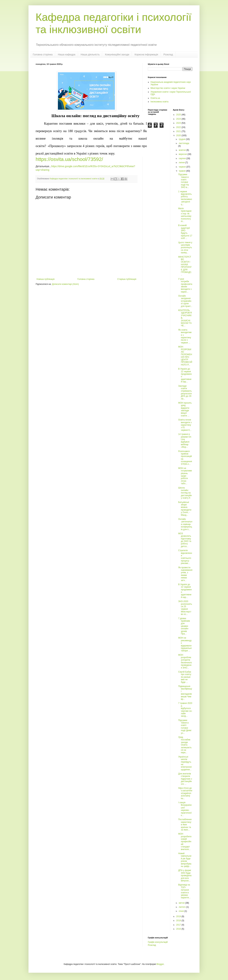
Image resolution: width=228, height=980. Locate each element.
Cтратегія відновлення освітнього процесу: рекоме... (185, 557)
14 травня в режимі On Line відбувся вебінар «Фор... (185, 441)
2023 (179, 123)
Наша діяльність (90, 54)
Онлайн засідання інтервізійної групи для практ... (185, 301)
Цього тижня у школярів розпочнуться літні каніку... (185, 248)
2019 (179, 916)
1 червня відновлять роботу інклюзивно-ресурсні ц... (185, 198)
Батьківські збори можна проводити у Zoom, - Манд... (185, 509)
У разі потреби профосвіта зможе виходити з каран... (185, 285)
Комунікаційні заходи (117, 54)
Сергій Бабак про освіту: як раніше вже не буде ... (185, 677)
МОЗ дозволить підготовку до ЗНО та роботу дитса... (185, 540)
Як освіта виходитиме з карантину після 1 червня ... (185, 336)
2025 (179, 115)
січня (181, 911)
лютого (182, 907)
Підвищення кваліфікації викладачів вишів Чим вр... (185, 693)
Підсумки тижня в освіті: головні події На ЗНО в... (183, 181)
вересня (183, 154)
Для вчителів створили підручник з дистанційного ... (185, 779)
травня (182, 171)
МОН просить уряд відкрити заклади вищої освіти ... (185, 409)
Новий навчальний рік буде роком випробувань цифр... (185, 860)
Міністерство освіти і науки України (168, 88)
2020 (179, 135)
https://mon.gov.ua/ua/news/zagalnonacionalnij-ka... (185, 793)
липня (182, 163)
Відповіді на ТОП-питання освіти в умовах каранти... (184, 891)
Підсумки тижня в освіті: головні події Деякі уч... (185, 727)
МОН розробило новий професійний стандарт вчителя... (185, 842)
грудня (182, 139)
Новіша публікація (46, 279)
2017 (179, 925)
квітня (182, 903)
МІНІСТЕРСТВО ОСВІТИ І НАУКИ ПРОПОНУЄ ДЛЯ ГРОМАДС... (185, 266)
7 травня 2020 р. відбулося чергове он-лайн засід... (185, 710)
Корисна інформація (146, 54)
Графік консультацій (158, 942)
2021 (179, 131)
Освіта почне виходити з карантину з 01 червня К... (185, 425)
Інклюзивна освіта (159, 102)
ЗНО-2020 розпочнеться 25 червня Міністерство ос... (185, 608)
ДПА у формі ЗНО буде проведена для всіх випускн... (185, 876)
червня (182, 167)
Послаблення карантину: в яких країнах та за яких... (185, 825)
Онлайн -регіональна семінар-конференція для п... (185, 524)
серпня (182, 158)
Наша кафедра (67, 54)
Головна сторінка (43, 54)
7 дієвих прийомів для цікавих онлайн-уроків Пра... (184, 626)
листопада (184, 143)
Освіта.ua (155, 98)
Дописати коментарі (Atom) (65, 284)
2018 (179, 921)
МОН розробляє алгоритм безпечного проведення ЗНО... (185, 661)
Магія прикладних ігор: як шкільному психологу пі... (185, 215)
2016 (179, 929)
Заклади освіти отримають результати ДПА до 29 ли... (185, 392)
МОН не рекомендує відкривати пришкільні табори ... (185, 644)
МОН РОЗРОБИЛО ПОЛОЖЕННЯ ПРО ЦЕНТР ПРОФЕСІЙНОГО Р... (185, 356)
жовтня (182, 150)
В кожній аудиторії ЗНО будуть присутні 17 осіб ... (185, 232)
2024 (179, 119)
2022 (179, 127)
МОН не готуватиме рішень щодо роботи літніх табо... (185, 476)
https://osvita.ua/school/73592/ (69, 159)
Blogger (160, 964)
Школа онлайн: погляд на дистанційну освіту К (185, 493)
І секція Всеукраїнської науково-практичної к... (185, 809)
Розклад (168, 54)
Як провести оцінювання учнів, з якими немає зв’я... (185, 574)
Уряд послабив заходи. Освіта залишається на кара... (185, 745)
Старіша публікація (127, 279)
